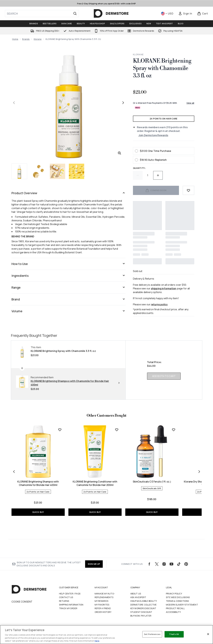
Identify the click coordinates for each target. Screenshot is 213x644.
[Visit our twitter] (157, 564)
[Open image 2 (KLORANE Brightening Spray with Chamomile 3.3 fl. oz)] (38, 171)
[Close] (208, 634)
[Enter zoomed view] (119, 153)
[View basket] (203, 14)
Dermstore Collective (144, 605)
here (97, 641)
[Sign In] (185, 14)
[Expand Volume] (69, 311)
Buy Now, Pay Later (141, 616)
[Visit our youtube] (171, 564)
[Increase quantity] (158, 175)
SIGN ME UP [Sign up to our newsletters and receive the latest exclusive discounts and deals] (94, 564)
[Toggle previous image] (14, 103)
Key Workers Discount (143, 608)
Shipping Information (71, 605)
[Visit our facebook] (149, 564)
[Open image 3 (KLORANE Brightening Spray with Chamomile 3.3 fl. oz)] (58, 171)
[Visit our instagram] (164, 564)
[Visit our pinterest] (186, 564)
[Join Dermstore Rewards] (166, 135)
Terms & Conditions (177, 601)
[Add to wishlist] (188, 190)
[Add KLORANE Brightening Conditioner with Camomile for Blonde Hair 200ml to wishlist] (117, 430)
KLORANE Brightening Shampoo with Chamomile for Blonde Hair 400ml (38, 483)
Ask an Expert (138, 597)
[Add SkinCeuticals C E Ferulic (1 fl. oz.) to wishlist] (174, 430)
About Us (136, 594)
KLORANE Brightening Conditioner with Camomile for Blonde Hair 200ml (95, 483)
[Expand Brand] (69, 299)
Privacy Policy (174, 594)
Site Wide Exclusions (178, 597)
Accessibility (173, 612)
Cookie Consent (22, 602)
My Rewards (101, 601)
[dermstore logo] (111, 14)
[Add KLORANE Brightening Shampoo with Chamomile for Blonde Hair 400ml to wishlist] (60, 430)
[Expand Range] (69, 288)
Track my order (68, 608)
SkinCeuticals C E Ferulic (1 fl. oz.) (152, 482)
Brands (26, 39)
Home (15, 39)
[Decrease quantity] (138, 175)
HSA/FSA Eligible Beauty (144, 601)
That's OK (174, 634)
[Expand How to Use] (69, 264)
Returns (64, 601)
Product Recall (175, 608)
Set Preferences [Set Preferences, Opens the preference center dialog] (152, 634)
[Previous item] (14, 472)
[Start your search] (42, 14)
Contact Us (66, 597)
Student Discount (141, 612)
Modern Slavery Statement (182, 605)
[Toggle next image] (123, 103)
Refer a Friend (103, 608)
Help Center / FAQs (70, 594)
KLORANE (138, 54)
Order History (103, 612)
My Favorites (102, 605)
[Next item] (199, 472)
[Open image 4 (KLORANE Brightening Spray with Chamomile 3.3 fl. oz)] (77, 171)
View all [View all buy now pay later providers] (190, 103)
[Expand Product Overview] (69, 193)
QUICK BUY (38, 512)
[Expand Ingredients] (69, 276)
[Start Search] (75, 14)
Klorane (38, 39)
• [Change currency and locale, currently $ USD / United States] (167, 14)
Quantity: (139, 168)
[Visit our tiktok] (179, 564)
